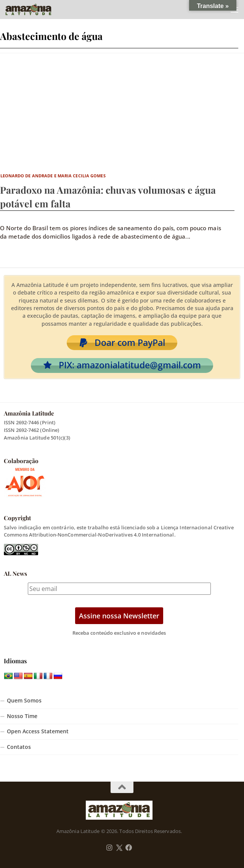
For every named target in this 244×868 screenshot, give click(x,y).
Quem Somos (24, 701)
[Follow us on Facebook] (129, 848)
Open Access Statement (38, 731)
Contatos (19, 747)
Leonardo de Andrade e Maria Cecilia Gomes (53, 176)
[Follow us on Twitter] (119, 848)
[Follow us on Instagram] (109, 848)
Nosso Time (22, 716)
